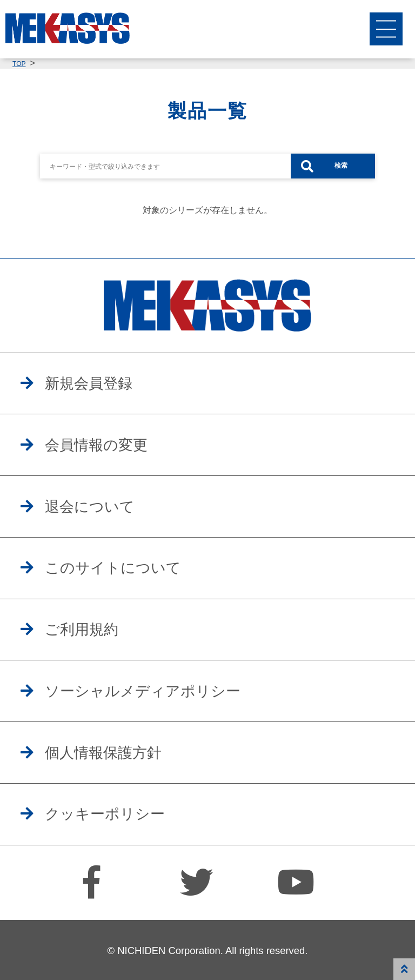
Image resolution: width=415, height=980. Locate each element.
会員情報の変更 (96, 445)
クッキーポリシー (105, 814)
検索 (341, 165)
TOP (19, 64)
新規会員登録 (89, 383)
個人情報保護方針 (103, 753)
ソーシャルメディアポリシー (143, 691)
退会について (90, 507)
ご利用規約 (82, 630)
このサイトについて (113, 568)
